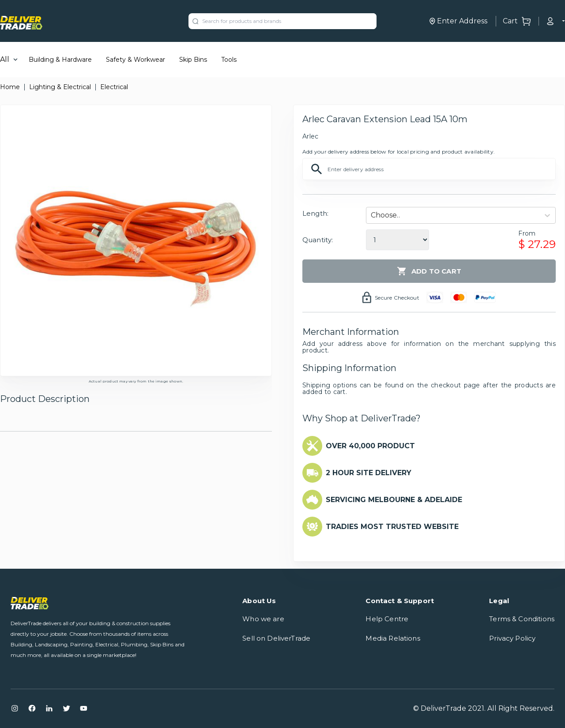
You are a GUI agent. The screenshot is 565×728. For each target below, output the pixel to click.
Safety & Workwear (136, 60)
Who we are (263, 619)
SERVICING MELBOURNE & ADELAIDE (394, 500)
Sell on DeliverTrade (276, 638)
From (527, 233)
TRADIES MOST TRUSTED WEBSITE (392, 527)
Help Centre (387, 619)
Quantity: (318, 240)
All (5, 59)
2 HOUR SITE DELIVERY (369, 473)
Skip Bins (193, 60)
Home (10, 87)
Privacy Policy (512, 638)
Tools (229, 60)
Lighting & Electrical (60, 87)
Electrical (114, 87)
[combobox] (372, 215)
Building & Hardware (60, 60)
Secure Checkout (397, 298)
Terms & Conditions (522, 619)
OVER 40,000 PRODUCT (370, 446)
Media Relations (393, 638)
